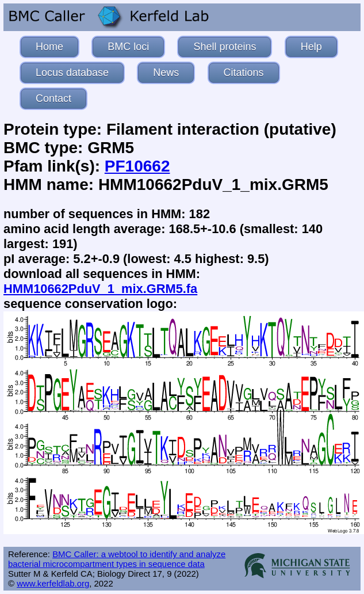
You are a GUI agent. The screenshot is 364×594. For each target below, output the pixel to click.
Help (311, 47)
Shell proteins (225, 47)
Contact (53, 98)
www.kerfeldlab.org (53, 583)
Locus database (72, 73)
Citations (244, 73)
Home (49, 47)
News (166, 73)
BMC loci (128, 47)
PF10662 (137, 166)
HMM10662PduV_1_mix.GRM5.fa (100, 289)
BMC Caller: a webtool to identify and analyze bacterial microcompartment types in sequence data (117, 559)
